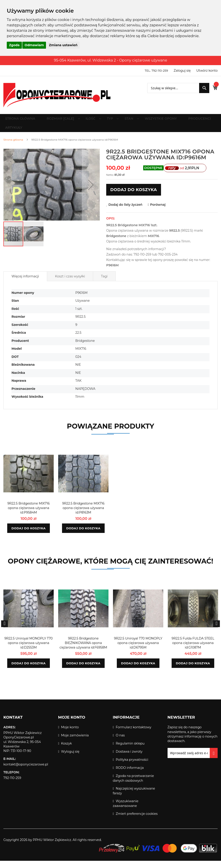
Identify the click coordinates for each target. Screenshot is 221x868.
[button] (91, 192)
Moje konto (70, 734)
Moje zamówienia (75, 742)
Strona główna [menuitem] (22, 120)
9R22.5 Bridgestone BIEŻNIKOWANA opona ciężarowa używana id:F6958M (83, 650)
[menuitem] (63, 120)
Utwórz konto (207, 71)
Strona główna (13, 147)
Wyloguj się (70, 759)
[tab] (25, 283)
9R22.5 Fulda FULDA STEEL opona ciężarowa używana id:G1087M (193, 650)
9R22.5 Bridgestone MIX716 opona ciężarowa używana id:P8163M (83, 515)
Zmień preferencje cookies (137, 821)
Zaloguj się (182, 71)
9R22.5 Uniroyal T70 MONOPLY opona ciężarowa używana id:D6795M (138, 650)
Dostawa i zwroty (129, 759)
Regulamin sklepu (130, 751)
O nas (120, 742)
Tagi (104, 283)
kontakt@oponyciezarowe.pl (26, 772)
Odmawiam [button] (34, 45)
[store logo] (57, 95)
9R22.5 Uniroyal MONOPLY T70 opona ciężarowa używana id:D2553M (28, 650)
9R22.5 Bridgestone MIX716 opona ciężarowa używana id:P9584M (29, 515)
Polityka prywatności (132, 767)
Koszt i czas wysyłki (70, 283)
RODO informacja (130, 775)
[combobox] (173, 88)
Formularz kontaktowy (134, 734)
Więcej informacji (25, 283)
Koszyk (67, 751)
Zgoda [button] (14, 45)
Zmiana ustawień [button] (63, 45)
